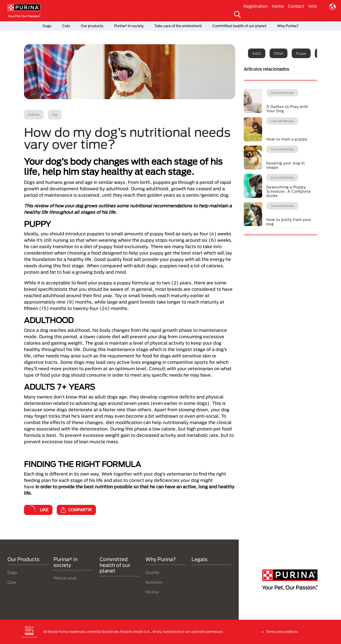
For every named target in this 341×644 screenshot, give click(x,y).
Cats (66, 26)
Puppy (301, 53)
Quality (152, 572)
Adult (257, 53)
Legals (200, 559)
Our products (92, 26)
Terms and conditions (282, 632)
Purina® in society (129, 26)
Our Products (23, 559)
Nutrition (154, 582)
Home (278, 6)
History (152, 592)
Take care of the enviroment (178, 26)
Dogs (47, 26)
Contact (296, 6)
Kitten (279, 53)
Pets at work (65, 578)
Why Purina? (288, 26)
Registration (256, 6)
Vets (312, 6)
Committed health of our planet (239, 26)
